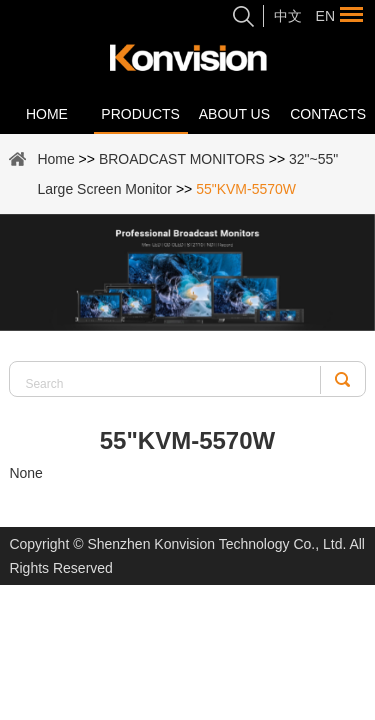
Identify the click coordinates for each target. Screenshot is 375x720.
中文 (288, 16)
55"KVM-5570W (246, 189)
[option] (187, 272)
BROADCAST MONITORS (182, 159)
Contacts (328, 114)
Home (47, 114)
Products (140, 114)
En (325, 16)
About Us (234, 114)
